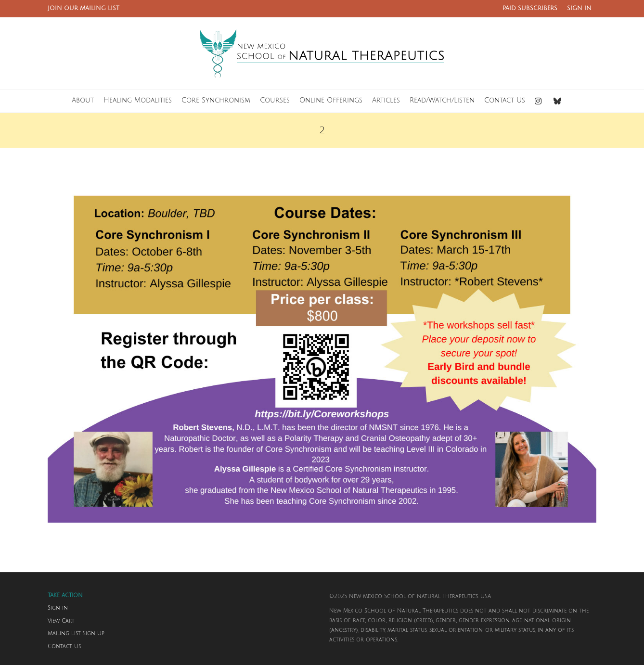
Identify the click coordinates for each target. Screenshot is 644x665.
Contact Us (64, 647)
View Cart (61, 621)
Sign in (58, 608)
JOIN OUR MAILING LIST (84, 8)
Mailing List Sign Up (76, 634)
